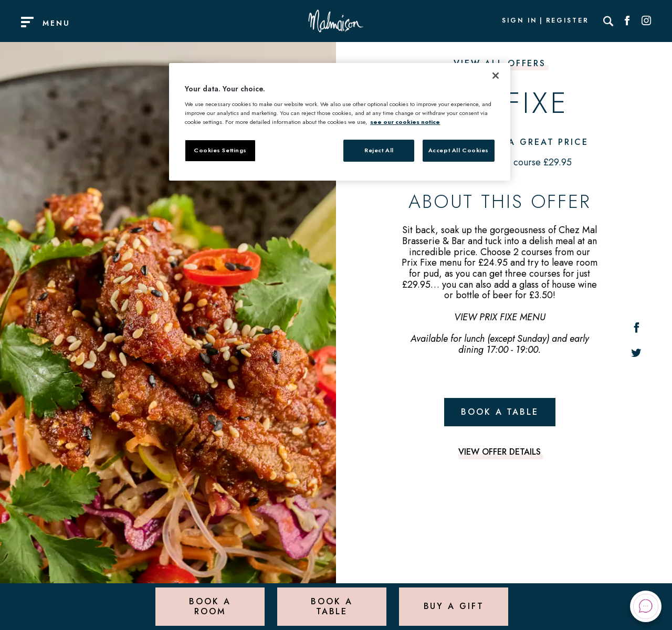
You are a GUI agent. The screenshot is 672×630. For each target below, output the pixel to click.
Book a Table (332, 606)
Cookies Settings (220, 150)
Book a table (500, 412)
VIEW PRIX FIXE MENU (500, 317)
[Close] (496, 76)
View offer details (500, 452)
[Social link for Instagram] (646, 21)
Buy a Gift (454, 606)
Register (568, 21)
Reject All (379, 150)
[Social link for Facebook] (627, 21)
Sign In (519, 21)
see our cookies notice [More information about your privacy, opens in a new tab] (405, 122)
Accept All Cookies (459, 150)
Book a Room (210, 606)
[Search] (608, 21)
